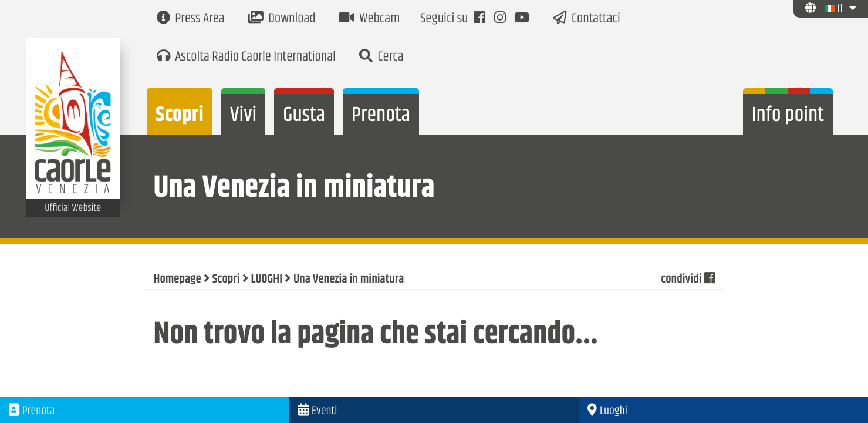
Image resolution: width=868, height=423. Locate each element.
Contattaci (587, 19)
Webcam (370, 19)
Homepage (178, 280)
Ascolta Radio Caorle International (246, 57)
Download (282, 19)
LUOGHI (267, 280)
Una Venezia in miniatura (349, 280)
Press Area (191, 19)
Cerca (381, 57)
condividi (688, 280)
